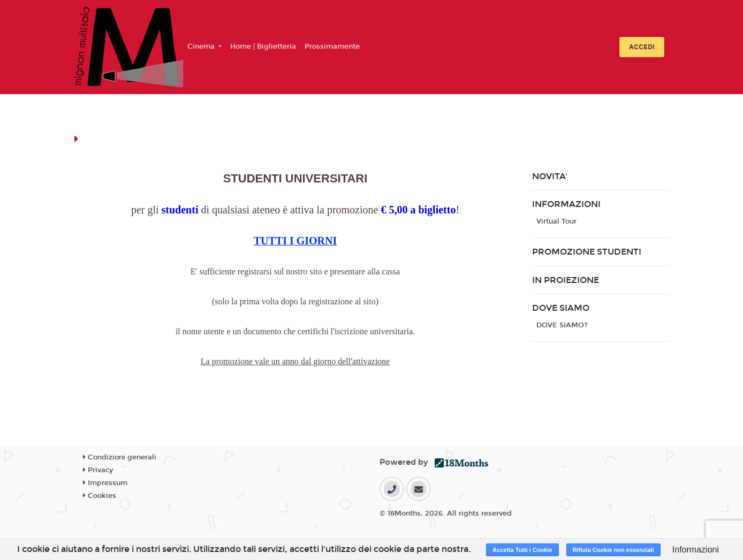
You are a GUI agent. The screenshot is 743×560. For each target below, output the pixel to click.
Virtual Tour (556, 221)
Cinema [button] (202, 47)
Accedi (642, 47)
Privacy (98, 470)
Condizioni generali (120, 457)
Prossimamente (332, 47)
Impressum (105, 483)
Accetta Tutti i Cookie (522, 550)
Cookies (100, 496)
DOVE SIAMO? (562, 325)
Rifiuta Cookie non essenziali (613, 550)
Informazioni (696, 550)
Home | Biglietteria (263, 47)
